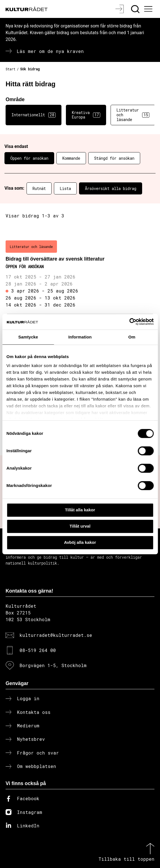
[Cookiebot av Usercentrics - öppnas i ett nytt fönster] (129, 322)
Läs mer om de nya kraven (50, 51)
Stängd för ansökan (114, 158)
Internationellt (34, 115)
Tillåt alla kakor (80, 510)
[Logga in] (120, 9)
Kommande (71, 158)
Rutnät (39, 188)
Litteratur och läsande (133, 115)
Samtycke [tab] (28, 337)
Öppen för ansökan (29, 158)
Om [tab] (132, 337)
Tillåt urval (80, 526)
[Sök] (136, 9)
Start (10, 69)
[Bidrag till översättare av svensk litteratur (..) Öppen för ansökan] (80, 275)
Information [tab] (80, 337)
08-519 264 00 (38, 650)
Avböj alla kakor (80, 542)
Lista (65, 188)
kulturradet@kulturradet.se (56, 635)
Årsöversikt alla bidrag (111, 188)
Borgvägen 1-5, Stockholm (53, 665)
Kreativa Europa (86, 115)
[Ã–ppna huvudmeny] (149, 9)
